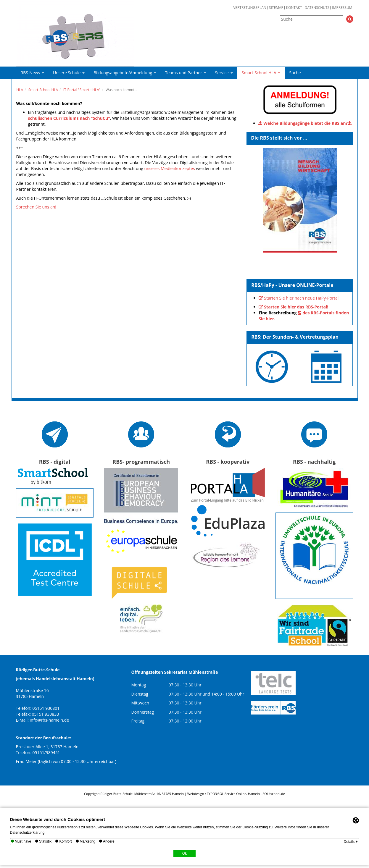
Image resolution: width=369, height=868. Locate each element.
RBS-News (32, 73)
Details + (351, 842)
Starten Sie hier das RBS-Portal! (296, 307)
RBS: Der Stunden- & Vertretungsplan (295, 337)
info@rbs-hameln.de (50, 720)
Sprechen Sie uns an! (36, 207)
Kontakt (294, 8)
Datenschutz (317, 8)
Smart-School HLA (261, 73)
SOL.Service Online (232, 794)
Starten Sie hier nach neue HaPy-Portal (301, 298)
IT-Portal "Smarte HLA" (82, 90)
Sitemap (276, 8)
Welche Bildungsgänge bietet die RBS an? (306, 123)
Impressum (342, 8)
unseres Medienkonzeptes (169, 168)
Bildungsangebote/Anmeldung (125, 73)
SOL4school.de (274, 794)
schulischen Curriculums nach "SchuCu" (69, 118)
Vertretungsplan (250, 8)
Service (224, 73)
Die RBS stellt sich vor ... (279, 138)
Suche (295, 73)
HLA (20, 90)
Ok (184, 854)
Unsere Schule (69, 73)
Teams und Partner (186, 73)
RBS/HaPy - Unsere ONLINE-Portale (292, 285)
